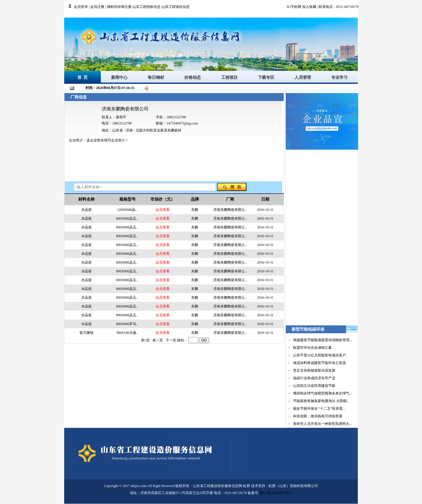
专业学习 (339, 77)
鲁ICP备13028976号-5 (276, 493)
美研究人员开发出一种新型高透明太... (323, 424)
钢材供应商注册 (119, 7)
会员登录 (81, 7)
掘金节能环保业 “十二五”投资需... (319, 409)
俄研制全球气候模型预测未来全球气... (323, 393)
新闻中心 (119, 77)
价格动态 (193, 77)
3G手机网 (294, 7)
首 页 (82, 77)
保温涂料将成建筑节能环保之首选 (319, 363)
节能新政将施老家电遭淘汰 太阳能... (321, 401)
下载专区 (266, 77)
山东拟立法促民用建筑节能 (314, 386)
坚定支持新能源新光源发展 (314, 370)
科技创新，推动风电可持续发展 (318, 416)
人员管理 (303, 77)
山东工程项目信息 (176, 7)
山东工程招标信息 (147, 7)
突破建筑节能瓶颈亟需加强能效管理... (323, 340)
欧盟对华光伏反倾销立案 (312, 348)
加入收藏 (309, 7)
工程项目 (229, 77)
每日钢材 (156, 77)
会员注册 (97, 7)
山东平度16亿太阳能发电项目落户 (319, 355)
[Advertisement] (322, 238)
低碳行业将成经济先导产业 (314, 378)
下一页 (171, 340)
